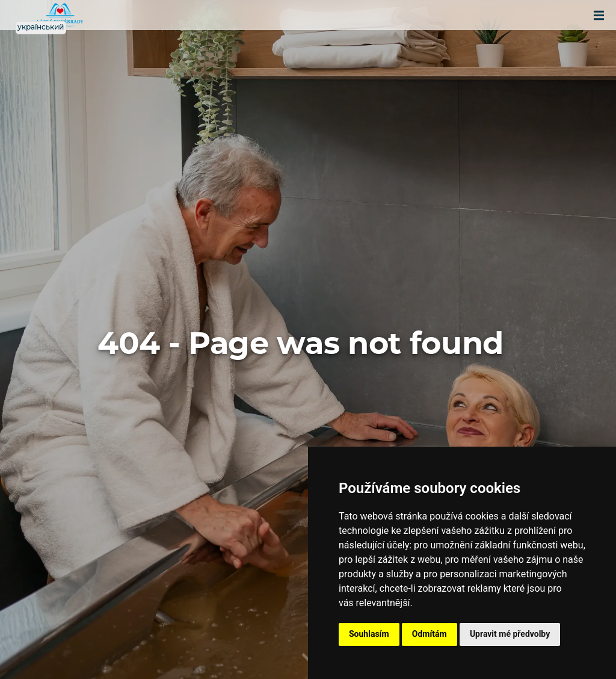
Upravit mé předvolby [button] (510, 634)
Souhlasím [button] (369, 634)
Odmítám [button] (430, 634)
